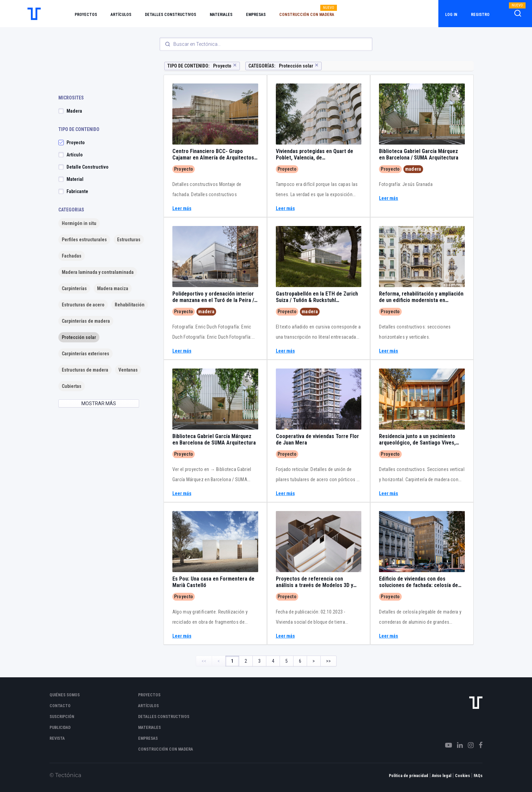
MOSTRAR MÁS (99, 403)
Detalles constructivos (170, 15)
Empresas (256, 15)
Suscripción (62, 717)
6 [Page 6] (300, 661)
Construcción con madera (307, 15)
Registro (480, 15)
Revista (57, 738)
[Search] (266, 44)
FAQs (478, 776)
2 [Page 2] (246, 661)
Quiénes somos (65, 695)
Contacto (60, 706)
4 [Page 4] (273, 661)
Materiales (221, 15)
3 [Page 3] (259, 661)
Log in (451, 15)
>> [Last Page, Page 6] (328, 661)
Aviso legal (442, 776)
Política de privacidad (408, 776)
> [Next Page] (314, 661)
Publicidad (60, 728)
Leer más (182, 209)
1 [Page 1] (232, 661)
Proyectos (86, 15)
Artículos (121, 15)
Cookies (462, 776)
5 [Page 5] (287, 661)
